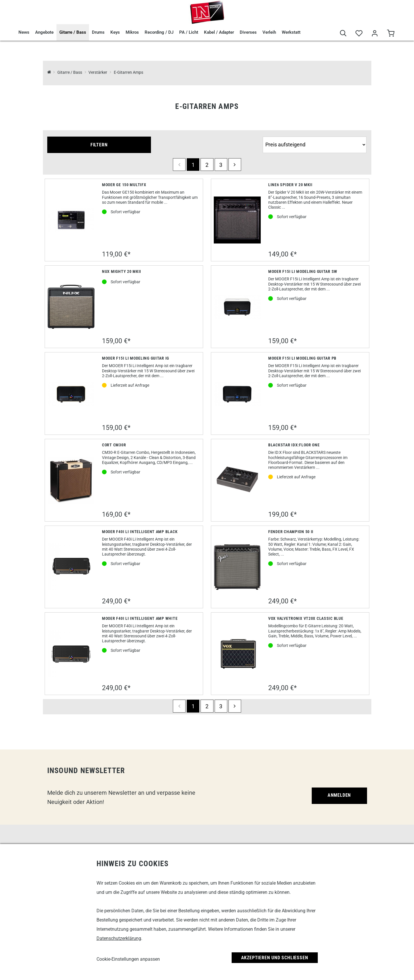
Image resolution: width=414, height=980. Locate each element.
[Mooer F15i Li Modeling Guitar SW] (237, 307)
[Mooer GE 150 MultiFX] (71, 220)
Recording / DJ (159, 32)
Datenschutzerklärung (119, 938)
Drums (98, 32)
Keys (115, 32)
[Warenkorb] (391, 34)
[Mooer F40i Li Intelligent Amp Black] (71, 567)
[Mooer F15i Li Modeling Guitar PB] (237, 393)
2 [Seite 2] (207, 165)
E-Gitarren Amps (128, 72)
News (24, 32)
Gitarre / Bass (73, 32)
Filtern (99, 145)
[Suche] (343, 34)
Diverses (248, 32)
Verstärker (98, 72)
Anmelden (339, 795)
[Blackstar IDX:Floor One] (237, 480)
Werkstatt (291, 32)
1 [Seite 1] (193, 165)
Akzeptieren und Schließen (275, 958)
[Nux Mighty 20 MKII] (71, 307)
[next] (235, 165)
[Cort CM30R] (71, 480)
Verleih (269, 32)
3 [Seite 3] (221, 165)
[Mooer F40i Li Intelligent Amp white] (71, 654)
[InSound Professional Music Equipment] (49, 72)
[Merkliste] (359, 34)
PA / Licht (189, 32)
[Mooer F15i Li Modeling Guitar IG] (71, 393)
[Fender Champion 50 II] (237, 567)
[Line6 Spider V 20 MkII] (237, 220)
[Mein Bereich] (375, 34)
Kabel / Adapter (219, 32)
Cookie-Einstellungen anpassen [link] (128, 959)
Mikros (132, 32)
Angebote (44, 32)
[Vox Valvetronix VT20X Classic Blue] (237, 654)
